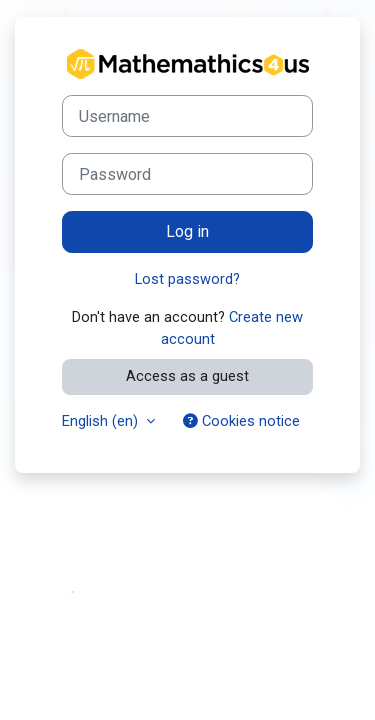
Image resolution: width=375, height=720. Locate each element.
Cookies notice (241, 421)
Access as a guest (187, 376)
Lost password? (187, 279)
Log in (187, 231)
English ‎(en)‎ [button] (102, 421)
